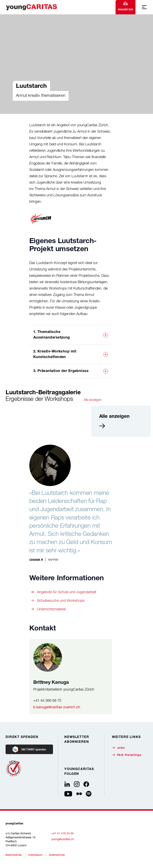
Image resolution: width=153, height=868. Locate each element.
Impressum (35, 855)
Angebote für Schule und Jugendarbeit (67, 592)
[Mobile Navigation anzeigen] (144, 7)
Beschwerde (14, 855)
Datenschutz (57, 855)
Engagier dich (126, 6)
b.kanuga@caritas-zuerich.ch (57, 707)
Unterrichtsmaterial (51, 609)
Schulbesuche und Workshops (61, 600)
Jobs (119, 748)
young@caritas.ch (63, 839)
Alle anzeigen (93, 400)
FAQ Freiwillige (127, 755)
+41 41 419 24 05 (63, 833)
